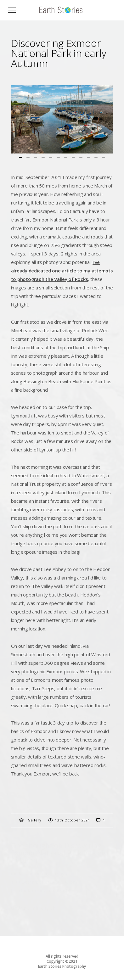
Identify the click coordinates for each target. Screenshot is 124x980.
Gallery (35, 820)
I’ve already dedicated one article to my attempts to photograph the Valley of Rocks (62, 271)
